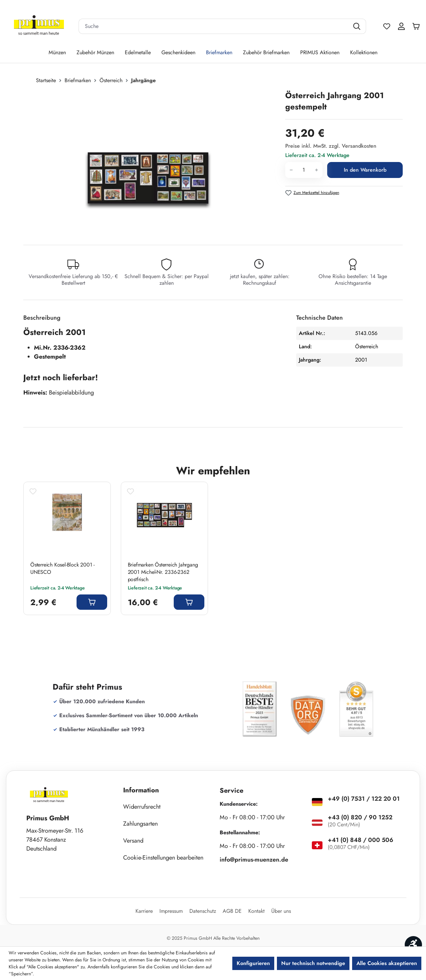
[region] (151, 161)
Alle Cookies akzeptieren (387, 963)
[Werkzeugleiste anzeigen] (413, 945)
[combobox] (214, 26)
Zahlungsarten (140, 824)
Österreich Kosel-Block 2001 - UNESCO (62, 569)
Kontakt (256, 911)
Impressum (171, 911)
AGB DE (232, 911)
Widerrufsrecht (142, 807)
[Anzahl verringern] (291, 170)
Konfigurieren (253, 963)
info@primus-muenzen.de (254, 860)
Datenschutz (203, 911)
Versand (133, 841)
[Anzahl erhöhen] (317, 170)
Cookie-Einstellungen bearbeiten (163, 858)
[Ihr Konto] (401, 26)
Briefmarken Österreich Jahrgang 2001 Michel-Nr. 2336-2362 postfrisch (163, 572)
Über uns (281, 911)
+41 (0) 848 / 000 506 (361, 840)
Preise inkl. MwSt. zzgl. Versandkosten (331, 146)
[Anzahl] (304, 170)
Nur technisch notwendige (313, 963)
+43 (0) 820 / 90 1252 (360, 817)
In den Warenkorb (365, 170)
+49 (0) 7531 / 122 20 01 (364, 799)
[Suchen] (358, 26)
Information (141, 790)
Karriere (144, 911)
